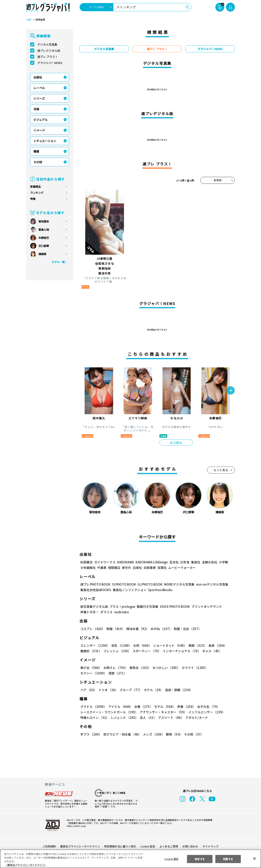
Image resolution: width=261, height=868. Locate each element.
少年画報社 (88, 568)
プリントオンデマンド (205, 606)
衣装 (36, 109)
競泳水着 (137, 629)
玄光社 (173, 562)
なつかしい (165, 668)
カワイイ (193, 668)
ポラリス (106, 612)
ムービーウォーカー (182, 568)
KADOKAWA (126, 562)
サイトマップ (210, 846)
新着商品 (35, 187)
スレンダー (95, 645)
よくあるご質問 (169, 846)
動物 (173, 734)
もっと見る (221, 470)
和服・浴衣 (186, 629)
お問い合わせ (190, 846)
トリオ (108, 690)
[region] (130, 859)
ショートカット (169, 645)
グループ (130, 690)
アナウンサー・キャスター (163, 712)
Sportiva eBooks (159, 590)
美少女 (91, 668)
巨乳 (121, 645)
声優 (185, 707)
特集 (33, 199)
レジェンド (124, 718)
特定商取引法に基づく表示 (120, 846)
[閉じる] (254, 858)
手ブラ (91, 734)
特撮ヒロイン (95, 718)
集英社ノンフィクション (129, 590)
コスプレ (92, 629)
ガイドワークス (105, 562)
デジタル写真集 (47, 44)
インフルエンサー (206, 712)
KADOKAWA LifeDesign (151, 562)
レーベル (39, 88)
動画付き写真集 (147, 606)
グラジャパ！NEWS (50, 63)
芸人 (147, 718)
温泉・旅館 (178, 690)
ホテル (153, 690)
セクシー (221, 668)
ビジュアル (40, 120)
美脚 (196, 645)
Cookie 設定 (148, 846)
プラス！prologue (122, 606)
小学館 (223, 562)
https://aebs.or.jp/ (76, 826)
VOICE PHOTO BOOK (174, 606)
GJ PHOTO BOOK (148, 584)
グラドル (93, 707)
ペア (88, 690)
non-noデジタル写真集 (209, 584)
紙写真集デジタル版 (94, 606)
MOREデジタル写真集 (177, 584)
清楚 (89, 673)
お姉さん (115, 668)
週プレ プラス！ (48, 57)
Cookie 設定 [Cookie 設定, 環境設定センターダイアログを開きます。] (171, 859)
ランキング (37, 193)
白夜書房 (150, 568)
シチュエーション (45, 141)
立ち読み (176, 443)
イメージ (39, 130)
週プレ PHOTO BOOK (95, 584)
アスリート (170, 718)
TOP (28, 20)
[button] (231, 391)
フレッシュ (117, 651)
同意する (228, 859)
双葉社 (162, 568)
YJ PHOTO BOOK (123, 584)
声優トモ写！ (90, 612)
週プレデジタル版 (49, 51)
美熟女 (139, 668)
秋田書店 (86, 562)
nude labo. (122, 612)
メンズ (153, 734)
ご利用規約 (49, 846)
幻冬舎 (184, 562)
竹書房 (102, 568)
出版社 (38, 77)
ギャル (211, 651)
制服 (115, 629)
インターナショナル (181, 651)
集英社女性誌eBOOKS (96, 590)
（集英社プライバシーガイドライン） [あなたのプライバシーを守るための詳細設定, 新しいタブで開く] (26, 865)
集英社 (195, 562)
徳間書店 (114, 568)
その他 (38, 162)
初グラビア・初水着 (122, 734)
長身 (215, 645)
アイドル (120, 707)
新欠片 (127, 568)
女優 (142, 707)
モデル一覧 (58, 262)
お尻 (141, 645)
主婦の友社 (209, 562)
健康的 (91, 651)
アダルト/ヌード (196, 718)
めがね (160, 629)
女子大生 (207, 707)
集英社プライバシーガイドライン (80, 846)
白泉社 (137, 568)
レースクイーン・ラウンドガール (109, 712)
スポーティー (146, 651)
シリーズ (39, 98)
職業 (36, 151)
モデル (164, 707)
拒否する (200, 859)
